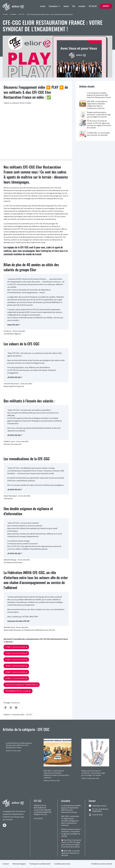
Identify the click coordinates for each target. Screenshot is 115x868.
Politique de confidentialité (40, 864)
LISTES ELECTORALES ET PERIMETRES (20, 685)
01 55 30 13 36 (97, 815)
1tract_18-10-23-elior (15, 647)
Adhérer (106, 6)
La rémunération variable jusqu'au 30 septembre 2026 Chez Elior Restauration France (99, 95)
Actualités (82, 6)
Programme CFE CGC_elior (17, 691)
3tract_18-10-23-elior (15, 660)
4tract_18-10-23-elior (15, 666)
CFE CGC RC (93, 6)
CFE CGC (21, 14)
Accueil (43, 6)
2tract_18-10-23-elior (15, 653)
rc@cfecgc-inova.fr (99, 806)
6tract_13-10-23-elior (15, 678)
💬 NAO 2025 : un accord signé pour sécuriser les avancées (98, 134)
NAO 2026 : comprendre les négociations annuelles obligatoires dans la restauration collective (97, 105)
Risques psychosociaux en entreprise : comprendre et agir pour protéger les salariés (99, 114)
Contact (66, 6)
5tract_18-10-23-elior (15, 672)
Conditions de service (62, 864)
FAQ (74, 6)
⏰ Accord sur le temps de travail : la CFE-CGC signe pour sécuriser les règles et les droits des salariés (99, 124)
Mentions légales (19, 864)
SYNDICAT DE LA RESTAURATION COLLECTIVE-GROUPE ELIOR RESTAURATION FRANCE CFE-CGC (43, 810)
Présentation (54, 6)
